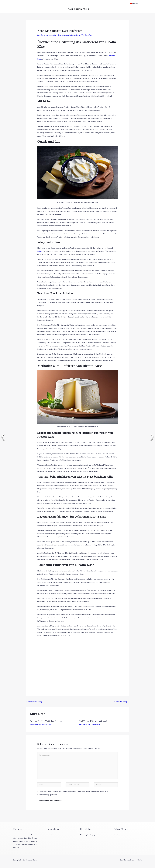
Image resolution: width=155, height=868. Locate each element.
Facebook (118, 837)
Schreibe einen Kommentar (47, 35)
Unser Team (51, 837)
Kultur (40, 251)
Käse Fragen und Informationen (70, 35)
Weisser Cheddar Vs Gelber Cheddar (46, 721)
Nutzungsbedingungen (89, 837)
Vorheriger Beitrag (34, 701)
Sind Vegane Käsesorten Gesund (93, 721)
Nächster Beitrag (122, 701)
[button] (14, 3)
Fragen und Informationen (79, 9)
